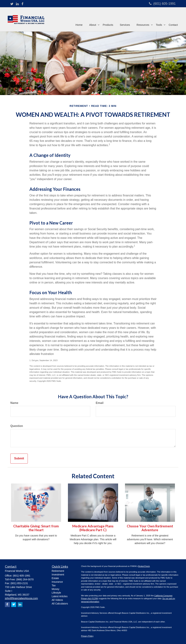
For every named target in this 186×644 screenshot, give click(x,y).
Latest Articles (60, 596)
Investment (58, 575)
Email (100, 403)
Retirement (58, 571)
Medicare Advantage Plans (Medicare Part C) (93, 528)
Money (56, 589)
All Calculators (60, 604)
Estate (55, 578)
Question (17, 426)
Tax (54, 585)
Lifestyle (56, 593)
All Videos (57, 600)
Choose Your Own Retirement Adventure (150, 528)
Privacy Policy (87, 636)
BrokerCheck (144, 566)
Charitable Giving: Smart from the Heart (36, 528)
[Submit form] (19, 459)
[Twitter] (12, 4)
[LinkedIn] (17, 4)
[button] (94, 19)
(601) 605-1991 (162, 4)
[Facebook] (22, 4)
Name (14, 403)
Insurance (57, 582)
